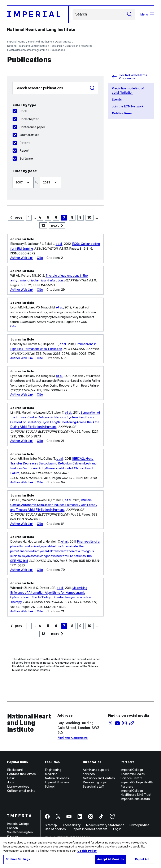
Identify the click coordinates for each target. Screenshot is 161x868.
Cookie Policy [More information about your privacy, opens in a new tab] (87, 851)
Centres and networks (79, 46)
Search (72, 14)
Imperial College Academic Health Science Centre (133, 774)
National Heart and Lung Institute (41, 30)
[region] (80, 852)
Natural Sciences (57, 778)
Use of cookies (55, 829)
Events (117, 99)
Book (20, 111)
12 (43, 225)
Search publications (12, 82)
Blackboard (15, 770)
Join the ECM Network (128, 106)
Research (56, 46)
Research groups (95, 782)
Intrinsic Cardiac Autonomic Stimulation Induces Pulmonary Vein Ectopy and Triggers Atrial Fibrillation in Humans (54, 505)
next (55, 225)
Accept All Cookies (110, 859)
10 (89, 217)
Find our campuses (73, 737)
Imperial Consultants (135, 799)
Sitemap (51, 825)
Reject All (142, 859)
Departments (63, 42)
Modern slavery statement (105, 825)
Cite (40, 258)
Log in (117, 829)
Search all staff (93, 786)
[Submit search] (129, 14)
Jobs (11, 782)
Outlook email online (21, 791)
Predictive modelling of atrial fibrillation (128, 90)
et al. (59, 244)
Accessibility (71, 825)
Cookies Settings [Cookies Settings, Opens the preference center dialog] (18, 859)
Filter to (40, 175)
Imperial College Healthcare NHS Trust (136, 793)
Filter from (12, 175)
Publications (57, 50)
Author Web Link (22, 258)
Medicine (51, 774)
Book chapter (26, 119)
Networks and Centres (99, 778)
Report (21, 150)
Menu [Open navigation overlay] (147, 14)
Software (23, 158)
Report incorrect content (90, 829)
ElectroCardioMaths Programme (27, 50)
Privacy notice (139, 825)
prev (18, 217)
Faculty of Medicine (40, 42)
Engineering (53, 770)
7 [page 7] (64, 217)
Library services (18, 786)
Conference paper (29, 127)
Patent (21, 143)
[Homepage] (38, 14)
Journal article (26, 135)
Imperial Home (16, 42)
